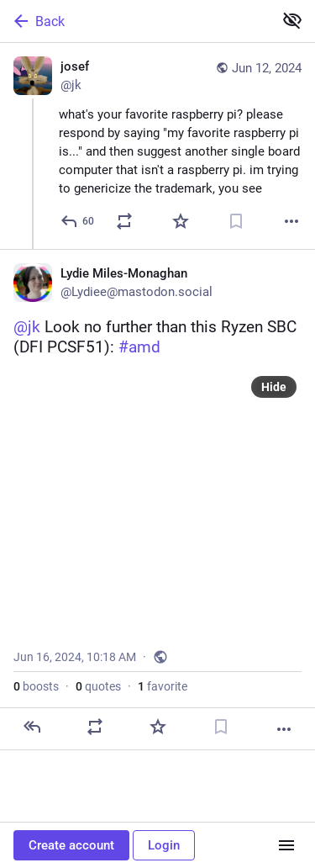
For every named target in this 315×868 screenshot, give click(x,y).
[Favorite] (181, 221)
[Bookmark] (236, 221)
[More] (291, 221)
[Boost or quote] (124, 221)
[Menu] (286, 845)
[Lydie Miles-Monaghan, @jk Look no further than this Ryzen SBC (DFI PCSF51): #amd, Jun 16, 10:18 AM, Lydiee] (157, 500)
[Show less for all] (292, 20)
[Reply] (78, 221)
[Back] (135, 21)
